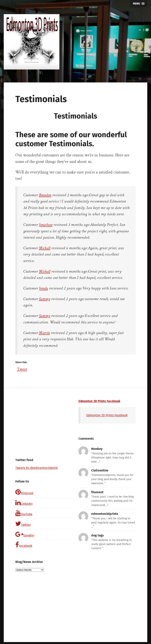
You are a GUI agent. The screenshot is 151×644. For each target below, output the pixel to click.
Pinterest (25, 492)
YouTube (24, 514)
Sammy (45, 299)
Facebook (24, 547)
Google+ (25, 536)
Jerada (44, 288)
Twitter (23, 525)
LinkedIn (24, 503)
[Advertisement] (44, 424)
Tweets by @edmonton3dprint (37, 468)
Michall (45, 248)
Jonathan (46, 225)
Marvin (45, 333)
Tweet (22, 368)
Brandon (46, 195)
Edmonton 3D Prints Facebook (100, 401)
